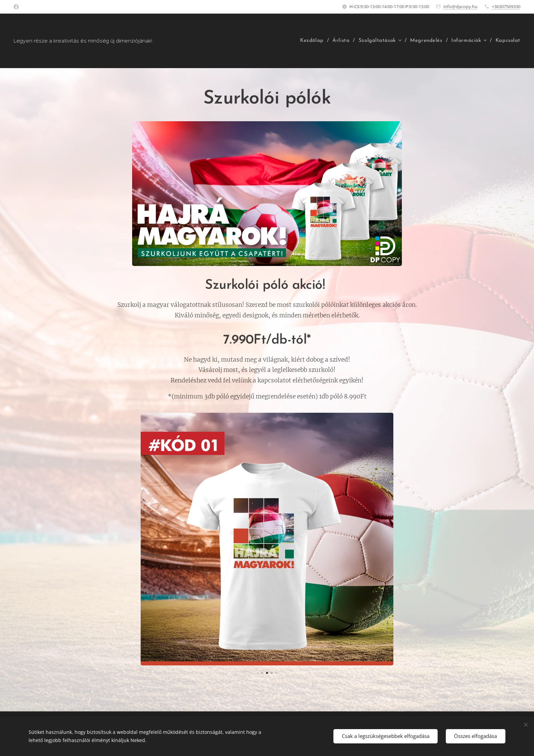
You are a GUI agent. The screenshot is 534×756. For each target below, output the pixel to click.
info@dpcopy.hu (460, 6)
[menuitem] (312, 41)
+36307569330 (506, 6)
